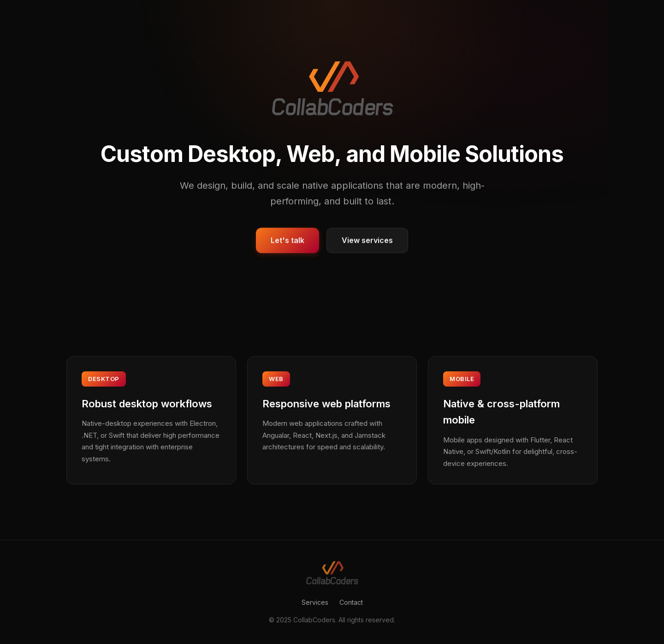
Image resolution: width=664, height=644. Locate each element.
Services (315, 602)
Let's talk (288, 241)
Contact (351, 602)
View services (367, 241)
